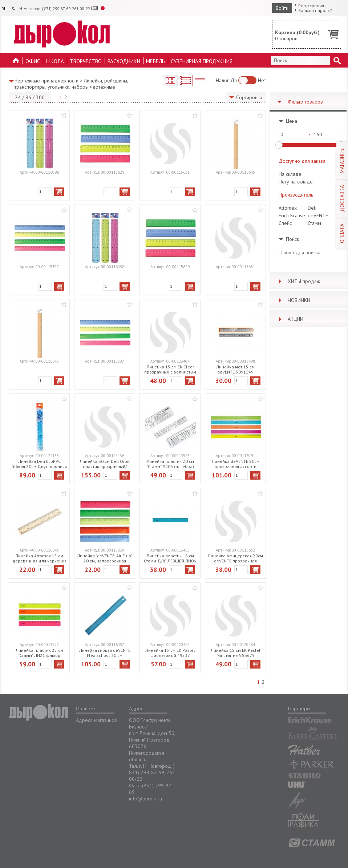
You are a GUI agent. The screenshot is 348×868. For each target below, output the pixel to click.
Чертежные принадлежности (46, 81)
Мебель (155, 61)
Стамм (314, 223)
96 (28, 97)
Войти (282, 8)
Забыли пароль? (315, 10)
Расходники (124, 61)
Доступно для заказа (302, 161)
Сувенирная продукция (202, 61)
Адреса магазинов (96, 720)
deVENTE (318, 215)
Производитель (296, 195)
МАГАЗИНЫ (342, 160)
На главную (16, 63)
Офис (33, 61)
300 (40, 97)
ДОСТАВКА (342, 198)
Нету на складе (296, 182)
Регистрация (311, 6)
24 (18, 97)
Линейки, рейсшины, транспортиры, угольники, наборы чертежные (71, 84)
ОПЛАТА (342, 233)
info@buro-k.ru (145, 799)
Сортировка (249, 97)
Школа (55, 61)
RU (4, 9)
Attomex (288, 208)
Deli (312, 208)
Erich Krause (292, 215)
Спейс (285, 223)
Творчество (86, 61)
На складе (290, 174)
